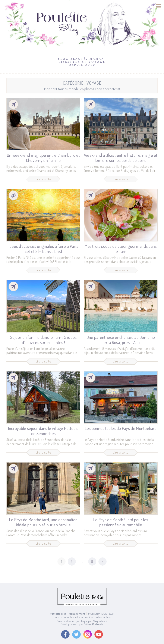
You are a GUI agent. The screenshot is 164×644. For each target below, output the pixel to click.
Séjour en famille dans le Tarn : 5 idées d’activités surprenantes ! (43, 340)
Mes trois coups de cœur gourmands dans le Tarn (121, 249)
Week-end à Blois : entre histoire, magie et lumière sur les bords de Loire (121, 158)
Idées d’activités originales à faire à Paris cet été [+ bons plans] (43, 249)
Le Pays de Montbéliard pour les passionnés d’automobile (121, 522)
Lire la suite (43, 179)
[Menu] (158, 6)
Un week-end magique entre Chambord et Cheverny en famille (43, 158)
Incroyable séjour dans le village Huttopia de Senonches (43, 431)
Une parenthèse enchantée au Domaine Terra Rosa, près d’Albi (121, 340)
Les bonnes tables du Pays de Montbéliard (121, 428)
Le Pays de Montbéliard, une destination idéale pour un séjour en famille (43, 522)
